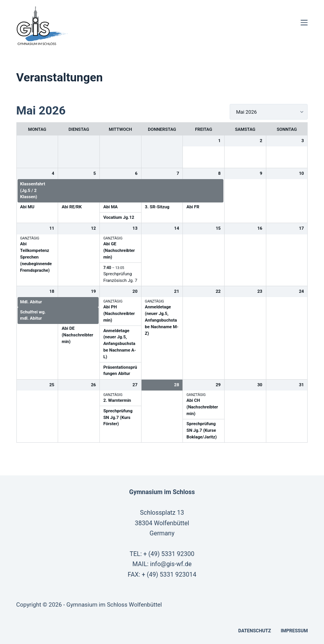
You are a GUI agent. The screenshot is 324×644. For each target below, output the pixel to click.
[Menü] (304, 23)
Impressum (294, 631)
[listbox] (269, 112)
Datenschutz (255, 631)
